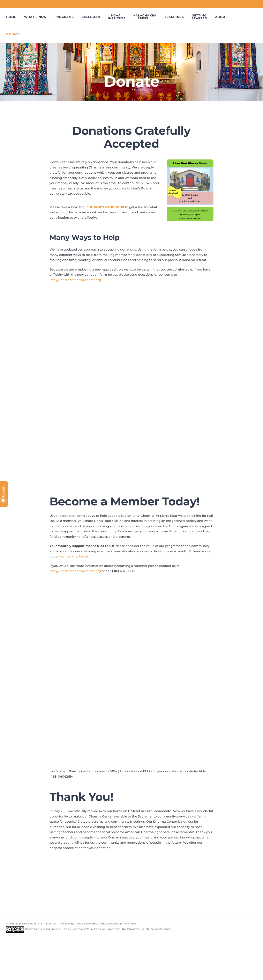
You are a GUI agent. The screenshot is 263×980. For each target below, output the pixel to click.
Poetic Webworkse (87, 924)
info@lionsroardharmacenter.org (75, 280)
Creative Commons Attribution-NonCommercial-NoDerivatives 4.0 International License (116, 929)
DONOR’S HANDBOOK (106, 207)
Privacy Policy (109, 924)
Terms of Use (128, 924)
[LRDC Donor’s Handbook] (190, 161)
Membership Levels (74, 556)
